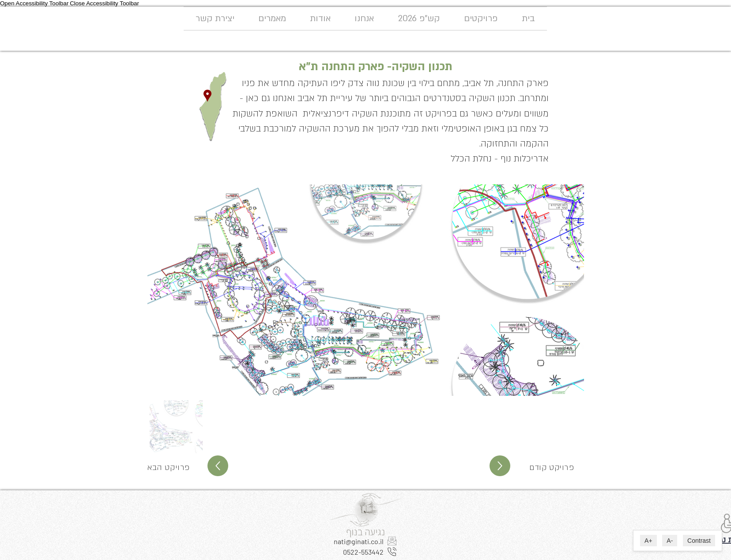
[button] (480, 19)
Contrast (699, 541)
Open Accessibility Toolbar (34, 3)
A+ (648, 541)
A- (670, 541)
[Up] (218, 466)
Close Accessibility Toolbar (104, 3)
